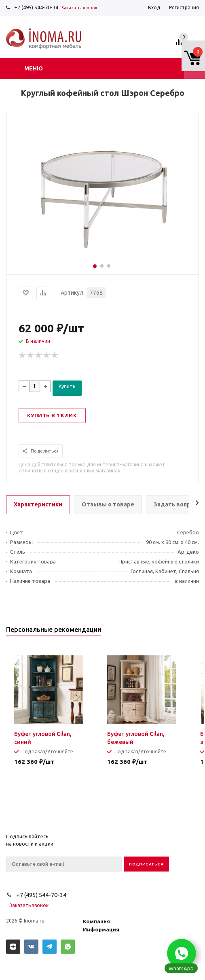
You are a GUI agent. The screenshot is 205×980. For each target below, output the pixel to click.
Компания (96, 921)
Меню (34, 68)
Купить (67, 386)
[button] (182, 953)
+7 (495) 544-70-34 (36, 7)
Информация (101, 929)
